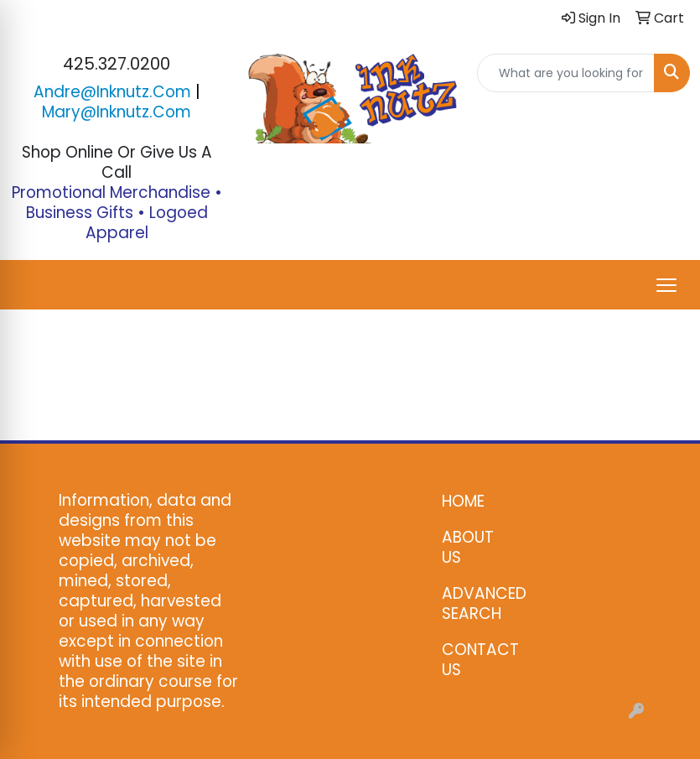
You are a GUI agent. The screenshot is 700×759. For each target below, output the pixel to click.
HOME (463, 501)
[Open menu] (666, 285)
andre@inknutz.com (112, 92)
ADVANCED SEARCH (476, 603)
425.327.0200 (117, 64)
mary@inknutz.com (117, 112)
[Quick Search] (566, 73)
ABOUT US (468, 547)
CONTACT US (476, 660)
